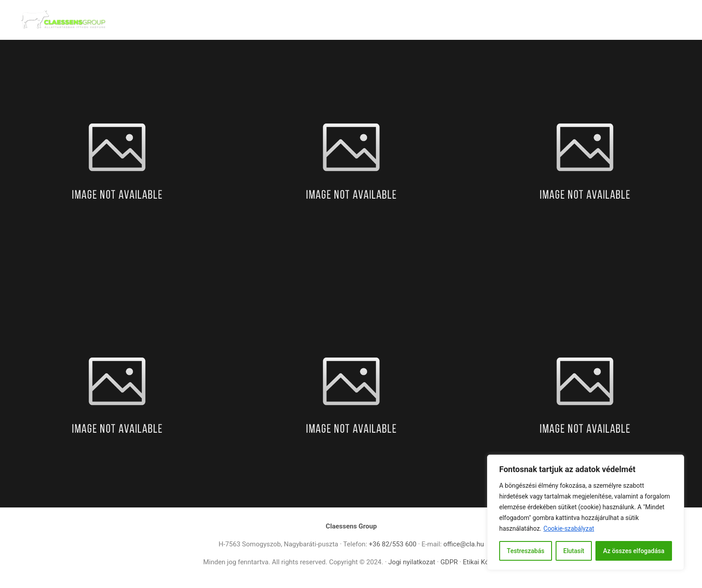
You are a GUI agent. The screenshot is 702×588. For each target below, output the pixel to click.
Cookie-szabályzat (569, 528)
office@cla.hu (464, 544)
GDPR (450, 562)
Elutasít (574, 551)
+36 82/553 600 (393, 544)
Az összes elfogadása (634, 551)
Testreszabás (526, 551)
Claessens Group (351, 526)
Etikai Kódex (481, 562)
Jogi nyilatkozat (412, 562)
